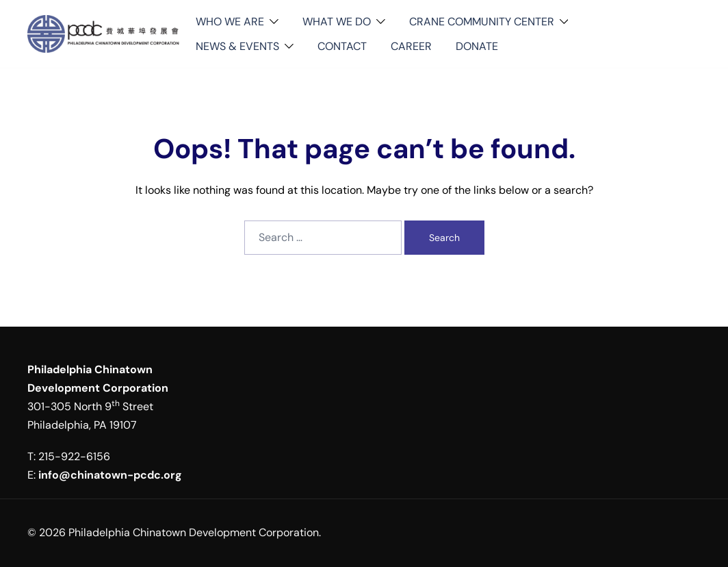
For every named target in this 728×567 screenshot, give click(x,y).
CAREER (411, 46)
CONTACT (342, 46)
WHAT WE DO (337, 22)
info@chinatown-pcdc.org (110, 475)
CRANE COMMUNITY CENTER (482, 22)
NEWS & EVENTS (237, 46)
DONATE (477, 46)
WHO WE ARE (230, 22)
